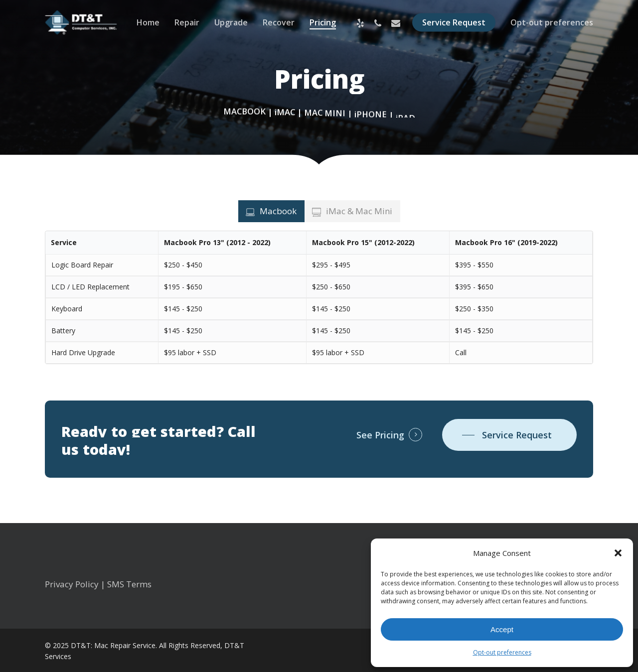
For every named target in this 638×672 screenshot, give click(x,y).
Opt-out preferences (502, 652)
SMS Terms (129, 584)
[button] (618, 553)
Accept (502, 629)
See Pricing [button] (380, 435)
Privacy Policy (72, 584)
